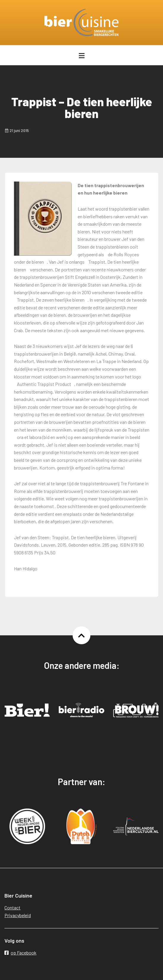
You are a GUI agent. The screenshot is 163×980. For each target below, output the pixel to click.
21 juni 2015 (17, 131)
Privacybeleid (18, 915)
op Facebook (20, 953)
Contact (12, 907)
